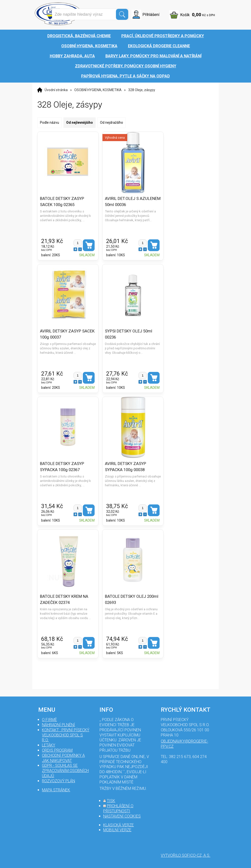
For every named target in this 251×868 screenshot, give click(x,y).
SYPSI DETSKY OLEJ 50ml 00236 (129, 334)
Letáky (49, 745)
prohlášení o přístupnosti (118, 808)
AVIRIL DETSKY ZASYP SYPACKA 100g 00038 (125, 466)
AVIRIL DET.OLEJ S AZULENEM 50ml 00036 (133, 201)
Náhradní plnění (58, 725)
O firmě (49, 720)
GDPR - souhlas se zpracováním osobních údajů (65, 771)
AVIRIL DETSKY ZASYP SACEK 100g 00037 (67, 334)
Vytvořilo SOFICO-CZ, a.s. (186, 855)
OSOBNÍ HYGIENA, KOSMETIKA (98, 90)
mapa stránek (56, 790)
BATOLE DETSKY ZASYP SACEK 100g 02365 (62, 201)
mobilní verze (117, 830)
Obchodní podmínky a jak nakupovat (63, 758)
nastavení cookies (122, 816)
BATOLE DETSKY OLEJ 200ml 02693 (132, 599)
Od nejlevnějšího (80, 122)
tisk (111, 801)
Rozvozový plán (58, 781)
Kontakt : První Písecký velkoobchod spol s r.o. (66, 735)
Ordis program (57, 750)
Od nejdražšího (112, 122)
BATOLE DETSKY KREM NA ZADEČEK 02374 (64, 599)
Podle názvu (50, 122)
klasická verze (119, 825)
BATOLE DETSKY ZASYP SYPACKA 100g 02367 (62, 466)
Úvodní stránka (56, 90)
